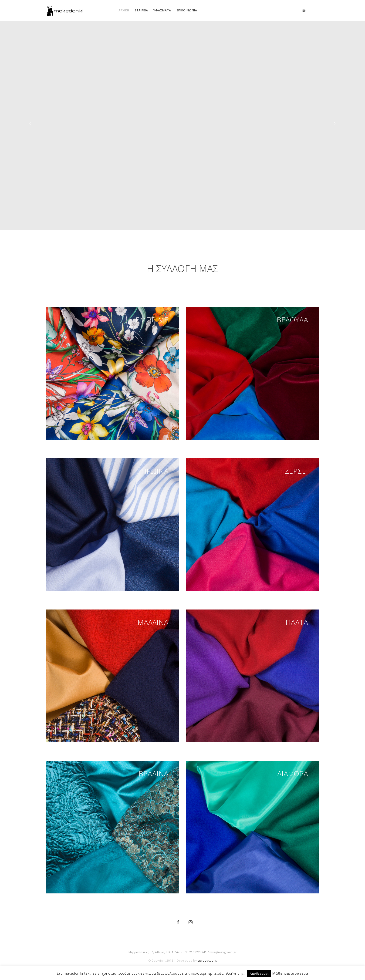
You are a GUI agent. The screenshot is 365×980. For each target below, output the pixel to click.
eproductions (207, 961)
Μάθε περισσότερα (290, 973)
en (304, 10)
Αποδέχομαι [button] (259, 973)
